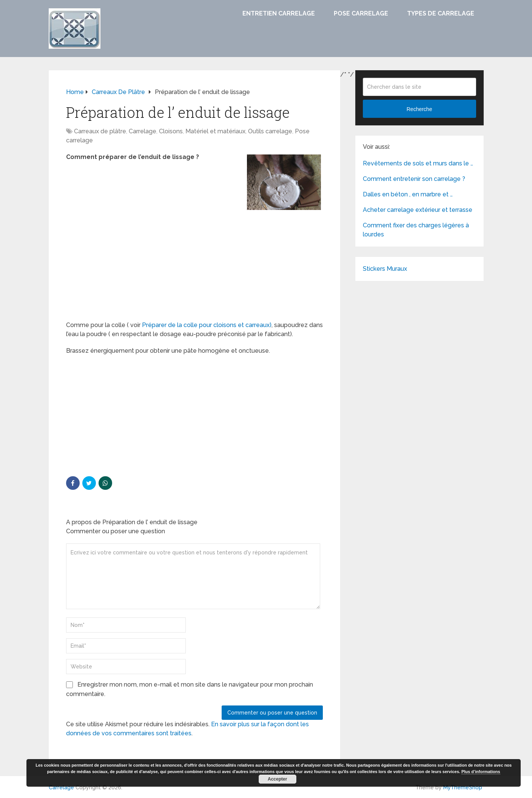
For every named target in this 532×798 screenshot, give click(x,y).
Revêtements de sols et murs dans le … (418, 163)
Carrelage (143, 131)
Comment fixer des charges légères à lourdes (416, 230)
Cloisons (171, 131)
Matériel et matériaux (215, 131)
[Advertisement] (194, 265)
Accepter (277, 779)
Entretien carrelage (279, 13)
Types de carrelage (441, 13)
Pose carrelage (361, 13)
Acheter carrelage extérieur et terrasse (418, 210)
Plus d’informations (481, 772)
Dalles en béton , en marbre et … (408, 194)
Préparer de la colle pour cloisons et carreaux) (206, 325)
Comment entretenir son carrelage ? (414, 179)
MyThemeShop (463, 787)
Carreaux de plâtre (100, 131)
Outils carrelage (270, 131)
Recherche (419, 109)
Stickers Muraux (385, 269)
